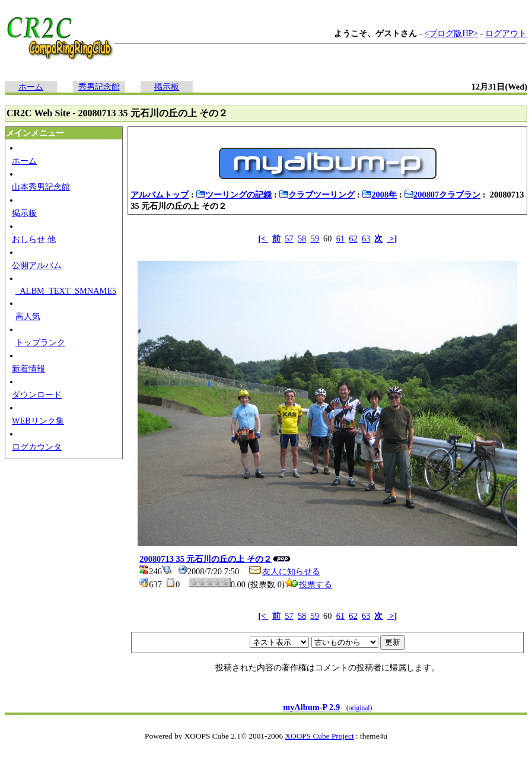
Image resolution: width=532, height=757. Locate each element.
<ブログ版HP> (451, 33)
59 (315, 238)
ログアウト (506, 33)
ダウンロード (37, 395)
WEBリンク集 (38, 421)
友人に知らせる (284, 571)
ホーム (31, 87)
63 (366, 238)
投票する (308, 584)
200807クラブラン (442, 195)
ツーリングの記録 (234, 195)
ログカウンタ (37, 447)
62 (353, 238)
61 (340, 238)
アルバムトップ (160, 195)
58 (302, 238)
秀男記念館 (99, 87)
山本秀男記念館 (41, 187)
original (359, 708)
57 (289, 238)
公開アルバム (37, 265)
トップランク (40, 342)
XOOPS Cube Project (319, 736)
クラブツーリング (317, 195)
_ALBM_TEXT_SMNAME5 (66, 291)
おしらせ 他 (34, 239)
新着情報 (28, 368)
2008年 (379, 195)
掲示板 (167, 87)
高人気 (28, 316)
